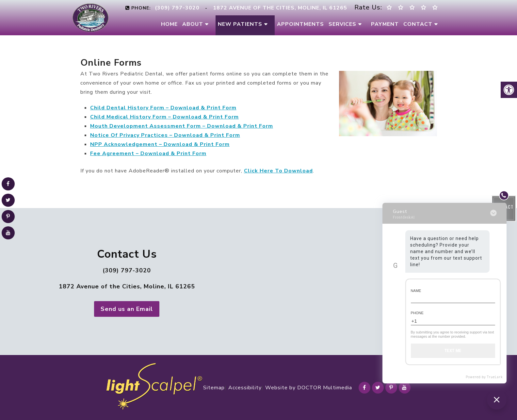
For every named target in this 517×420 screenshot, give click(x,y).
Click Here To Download (278, 171)
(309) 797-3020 (127, 270)
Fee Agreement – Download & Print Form (148, 153)
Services (342, 24)
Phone (417, 313)
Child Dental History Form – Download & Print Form (163, 108)
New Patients (240, 24)
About (193, 24)
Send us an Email (127, 309)
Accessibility (245, 388)
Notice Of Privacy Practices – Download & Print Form (165, 135)
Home (169, 24)
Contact (418, 24)
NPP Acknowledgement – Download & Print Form (160, 144)
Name (416, 291)
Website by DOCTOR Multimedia (309, 388)
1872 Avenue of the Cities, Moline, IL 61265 (127, 286)
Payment (385, 24)
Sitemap (214, 388)
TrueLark (495, 377)
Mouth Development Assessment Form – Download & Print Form (182, 126)
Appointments (300, 24)
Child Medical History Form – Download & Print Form (164, 117)
